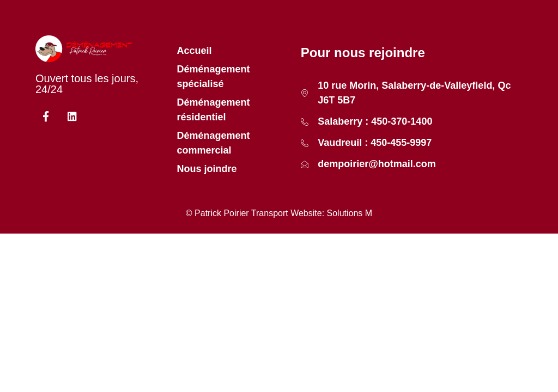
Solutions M (350, 213)
